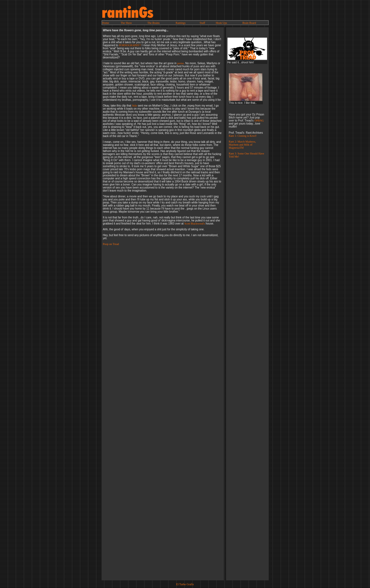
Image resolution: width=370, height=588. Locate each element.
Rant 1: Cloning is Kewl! (243, 136)
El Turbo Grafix (185, 584)
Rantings (181, 23)
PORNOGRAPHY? (130, 45)
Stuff (203, 23)
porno (181, 63)
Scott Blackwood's (195, 224)
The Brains (153, 23)
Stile (134, 106)
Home (106, 23)
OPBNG (259, 121)
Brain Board (249, 23)
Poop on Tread (111, 244)
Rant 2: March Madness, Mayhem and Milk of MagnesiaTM (242, 145)
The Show (126, 23)
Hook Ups (222, 23)
